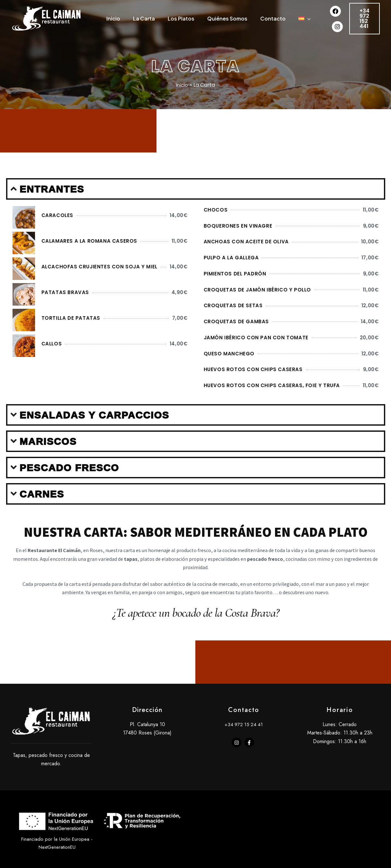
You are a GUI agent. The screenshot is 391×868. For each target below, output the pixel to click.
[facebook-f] (250, 778)
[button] (368, 36)
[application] (117, 49)
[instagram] (237, 778)
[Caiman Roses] (47, 36)
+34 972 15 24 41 (244, 759)
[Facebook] (342, 31)
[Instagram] (344, 42)
